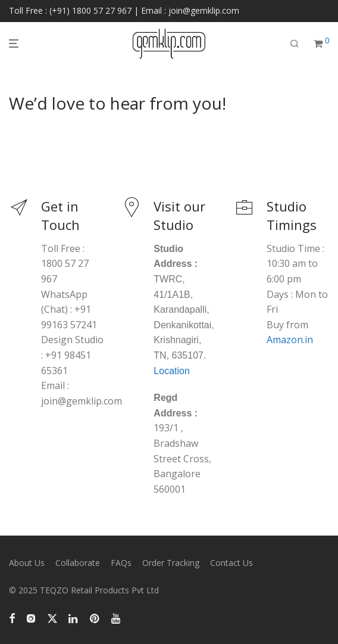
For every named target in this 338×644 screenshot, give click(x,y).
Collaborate (78, 563)
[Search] (295, 44)
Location (172, 371)
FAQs (121, 563)
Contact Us (231, 563)
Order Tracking (171, 563)
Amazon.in (290, 340)
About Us (27, 563)
